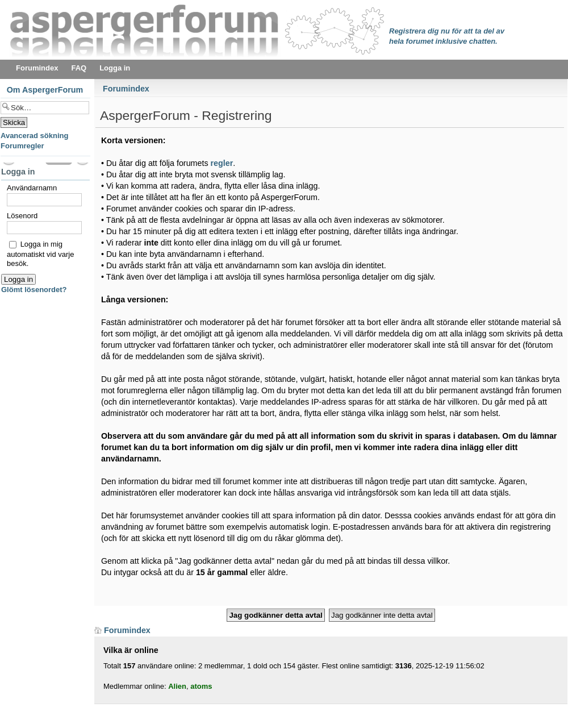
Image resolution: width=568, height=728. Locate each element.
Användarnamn (32, 188)
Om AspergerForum (45, 90)
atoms (201, 686)
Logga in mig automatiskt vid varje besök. (41, 253)
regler (222, 163)
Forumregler (22, 146)
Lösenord (22, 216)
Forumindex (126, 89)
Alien (177, 686)
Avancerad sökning (34, 136)
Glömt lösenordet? (34, 290)
